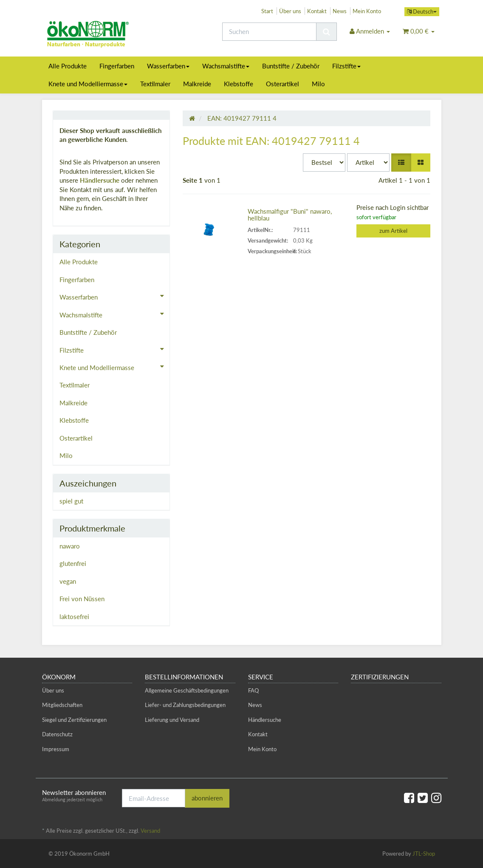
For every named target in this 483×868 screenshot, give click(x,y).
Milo (318, 84)
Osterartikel (282, 84)
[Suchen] (269, 32)
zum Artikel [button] (393, 231)
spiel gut (71, 501)
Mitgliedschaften (62, 705)
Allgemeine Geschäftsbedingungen (187, 690)
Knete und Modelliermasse (88, 84)
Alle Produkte (68, 66)
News (340, 11)
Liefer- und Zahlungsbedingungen (185, 705)
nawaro (70, 546)
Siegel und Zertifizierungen (74, 720)
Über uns (290, 11)
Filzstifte (346, 66)
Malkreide (197, 84)
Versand (150, 831)
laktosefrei (74, 616)
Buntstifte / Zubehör (291, 66)
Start (267, 11)
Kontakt (317, 11)
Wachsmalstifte (226, 66)
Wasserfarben (168, 66)
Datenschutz (57, 734)
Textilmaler (155, 84)
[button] (401, 163)
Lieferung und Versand (172, 720)
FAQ (253, 690)
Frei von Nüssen (82, 599)
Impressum (56, 749)
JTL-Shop (424, 854)
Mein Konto (367, 11)
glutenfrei (73, 563)
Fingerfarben (117, 66)
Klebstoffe (239, 84)
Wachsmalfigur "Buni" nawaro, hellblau (290, 215)
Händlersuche (100, 180)
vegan (68, 581)
